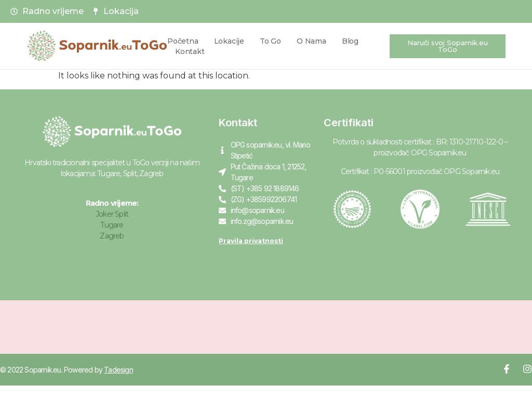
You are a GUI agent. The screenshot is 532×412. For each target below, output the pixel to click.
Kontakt (190, 51)
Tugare (112, 225)
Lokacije (229, 41)
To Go (270, 41)
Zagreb (112, 236)
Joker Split (112, 214)
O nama (311, 41)
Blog (350, 41)
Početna (183, 41)
